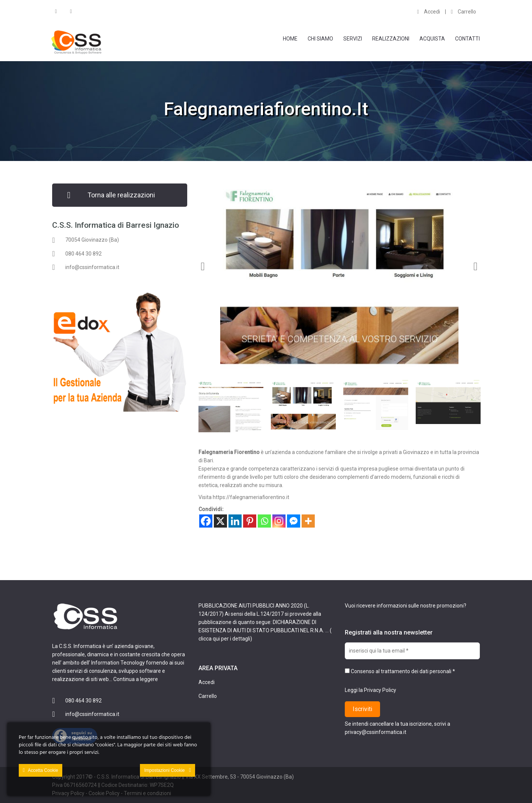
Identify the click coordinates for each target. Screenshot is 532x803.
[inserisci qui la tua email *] (412, 651)
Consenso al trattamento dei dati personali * (400, 671)
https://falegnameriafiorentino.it (251, 497)
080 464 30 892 (83, 254)
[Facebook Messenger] (294, 521)
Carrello (464, 12)
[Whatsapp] (264, 521)
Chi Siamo (320, 39)
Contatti (467, 39)
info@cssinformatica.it (92, 267)
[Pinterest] (250, 521)
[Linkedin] (235, 521)
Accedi (429, 12)
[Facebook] (206, 521)
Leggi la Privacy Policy (370, 690)
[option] (339, 276)
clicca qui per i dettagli (224, 639)
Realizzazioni (391, 39)
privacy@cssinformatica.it (376, 732)
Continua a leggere (136, 679)
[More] (308, 521)
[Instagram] (279, 521)
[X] (220, 521)
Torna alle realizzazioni (121, 195)
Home (290, 39)
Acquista (432, 39)
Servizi (353, 39)
